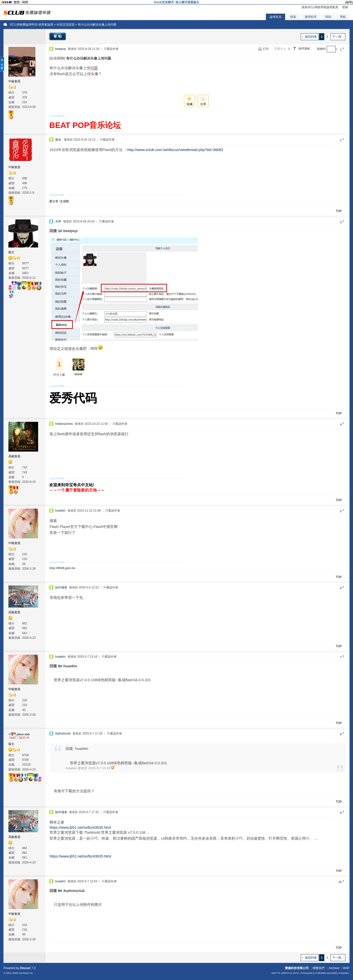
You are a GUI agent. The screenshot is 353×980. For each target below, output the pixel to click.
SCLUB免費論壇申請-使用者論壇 (31, 25)
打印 (266, 49)
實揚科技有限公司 (297, 968)
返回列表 (311, 37)
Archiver (334, 968)
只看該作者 (111, 49)
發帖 (58, 36)
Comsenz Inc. (26, 973)
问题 (94, 68)
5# (60, 666)
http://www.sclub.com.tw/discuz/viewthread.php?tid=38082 (175, 150)
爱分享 (54, 201)
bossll (78, 374)
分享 (203, 104)
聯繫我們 (319, 968)
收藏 (190, 104)
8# (60, 891)
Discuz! (25, 968)
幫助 (328, 17)
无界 (58, 221)
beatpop (61, 49)
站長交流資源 (66, 25)
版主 (11, 252)
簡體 (25, 2)
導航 (343, 17)
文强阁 (64, 201)
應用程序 (311, 17)
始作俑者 (61, 587)
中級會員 (14, 81)
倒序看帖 (304, 49)
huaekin (60, 511)
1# (60, 231)
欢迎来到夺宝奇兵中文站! (72, 485)
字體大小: (280, 49)
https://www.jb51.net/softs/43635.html (80, 827)
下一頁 (337, 37)
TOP (339, 211)
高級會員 (14, 456)
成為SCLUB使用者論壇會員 (320, 7)
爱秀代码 (73, 398)
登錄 (345, 7)
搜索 (293, 17)
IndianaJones (64, 424)
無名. (59, 140)
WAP (346, 968)
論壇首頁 (276, 17)
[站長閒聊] (57, 58)
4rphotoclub (63, 734)
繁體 (17, 2)
